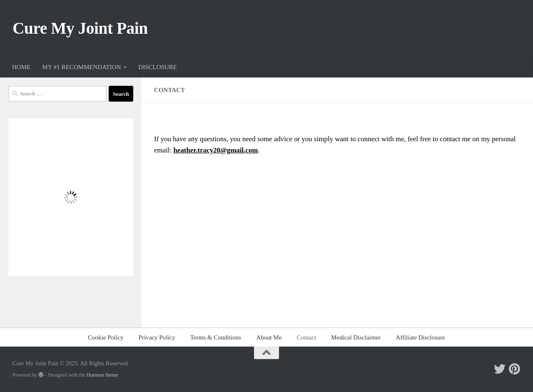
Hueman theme (102, 375)
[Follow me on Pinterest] (515, 369)
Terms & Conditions (216, 337)
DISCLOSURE (158, 67)
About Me (269, 337)
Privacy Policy (157, 337)
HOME (21, 67)
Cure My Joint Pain (80, 28)
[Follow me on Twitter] (500, 369)
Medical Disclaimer (356, 337)
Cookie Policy (106, 337)
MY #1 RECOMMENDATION (81, 67)
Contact (307, 337)
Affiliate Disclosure (420, 337)
